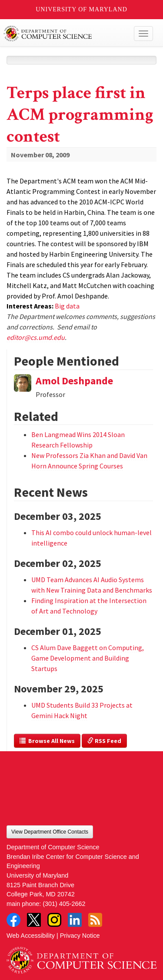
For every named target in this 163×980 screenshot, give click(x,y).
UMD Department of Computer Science (66, 34)
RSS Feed (104, 741)
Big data (67, 306)
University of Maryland (81, 9)
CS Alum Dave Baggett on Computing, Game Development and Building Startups (88, 658)
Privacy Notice (80, 936)
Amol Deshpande (74, 381)
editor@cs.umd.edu (36, 337)
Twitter (34, 920)
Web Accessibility (31, 936)
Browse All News (47, 741)
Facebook (13, 920)
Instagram (54, 920)
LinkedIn (75, 920)
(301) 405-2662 (64, 904)
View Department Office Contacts (50, 832)
